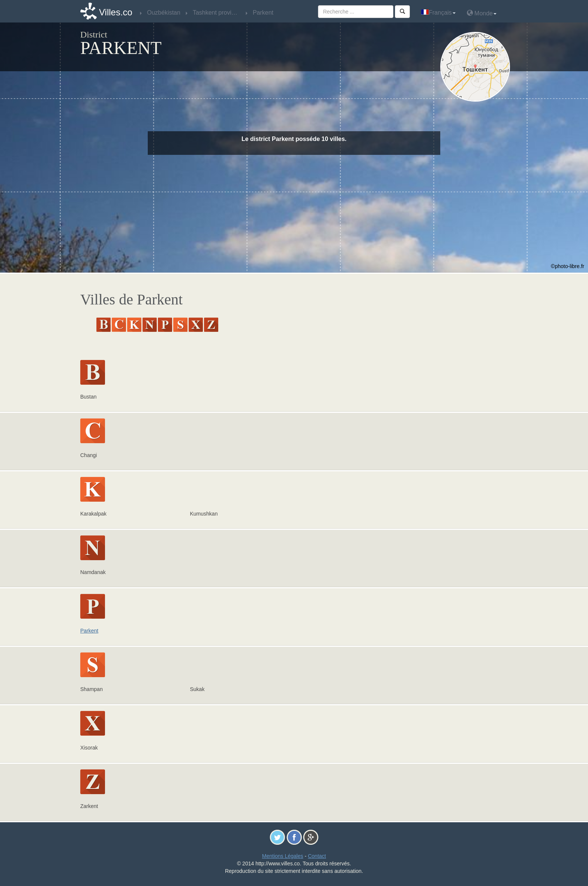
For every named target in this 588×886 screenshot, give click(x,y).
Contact (317, 856)
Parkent (89, 631)
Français (438, 13)
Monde (482, 13)
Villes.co (116, 12)
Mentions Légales (283, 856)
